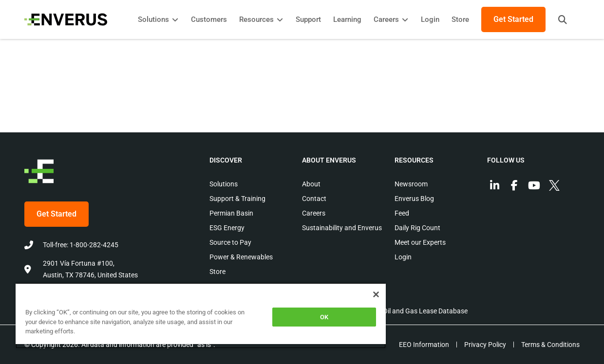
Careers (314, 213)
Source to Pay (230, 242)
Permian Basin (231, 213)
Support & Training (237, 199)
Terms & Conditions (550, 345)
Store (217, 272)
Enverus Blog (414, 199)
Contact (314, 199)
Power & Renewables (241, 257)
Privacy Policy (485, 345)
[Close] (376, 294)
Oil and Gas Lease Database (425, 311)
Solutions (224, 184)
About (311, 184)
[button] (563, 19)
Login (403, 257)
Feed (402, 213)
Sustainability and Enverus (342, 228)
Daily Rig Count (417, 228)
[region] (201, 316)
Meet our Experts (420, 242)
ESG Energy (227, 228)
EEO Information (424, 345)
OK (324, 317)
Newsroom (411, 184)
